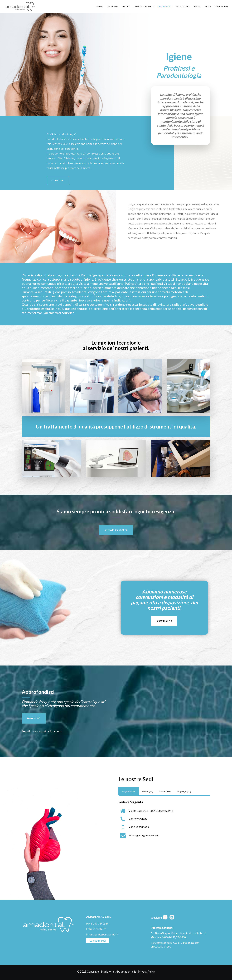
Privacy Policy (146, 972)
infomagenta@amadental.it (102, 935)
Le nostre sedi (98, 941)
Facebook (56, 731)
